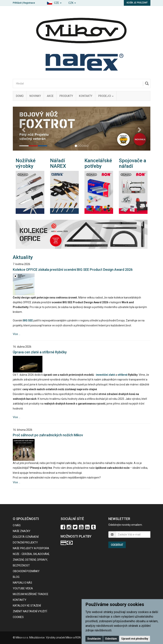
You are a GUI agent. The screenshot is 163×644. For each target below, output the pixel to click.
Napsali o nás (22, 583)
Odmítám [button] (111, 639)
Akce (50, 96)
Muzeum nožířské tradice (31, 594)
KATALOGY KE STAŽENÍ (27, 606)
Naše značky (22, 531)
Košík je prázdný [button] (137, 3)
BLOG (16, 577)
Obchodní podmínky (26, 571)
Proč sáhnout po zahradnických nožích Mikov (48, 435)
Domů (20, 96)
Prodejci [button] (106, 96)
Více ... (17, 334)
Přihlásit (17, 3)
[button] (54, 2)
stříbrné (122, 375)
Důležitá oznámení (26, 537)
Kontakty (86, 96)
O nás (17, 525)
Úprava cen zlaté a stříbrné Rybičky (40, 352)
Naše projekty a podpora (31, 548)
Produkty (66, 96)
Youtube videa (23, 588)
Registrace (29, 3)
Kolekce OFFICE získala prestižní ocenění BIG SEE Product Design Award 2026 (73, 270)
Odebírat (117, 545)
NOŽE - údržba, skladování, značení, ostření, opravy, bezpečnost (31, 560)
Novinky (35, 96)
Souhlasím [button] (94, 639)
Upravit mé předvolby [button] (135, 639)
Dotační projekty (25, 543)
